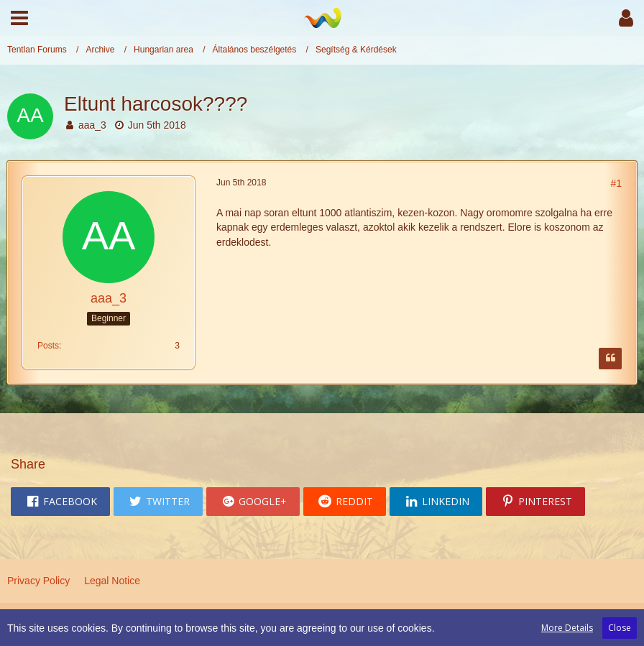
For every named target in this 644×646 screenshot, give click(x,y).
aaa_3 (92, 125)
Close (620, 628)
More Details (567, 628)
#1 (616, 183)
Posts (48, 346)
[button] (19, 18)
